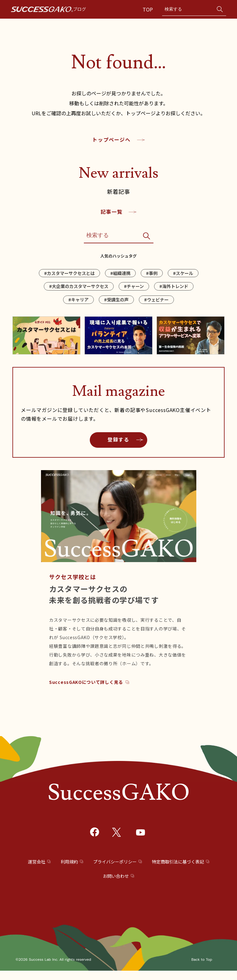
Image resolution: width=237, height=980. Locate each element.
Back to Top (202, 959)
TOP (148, 9)
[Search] (188, 9)
